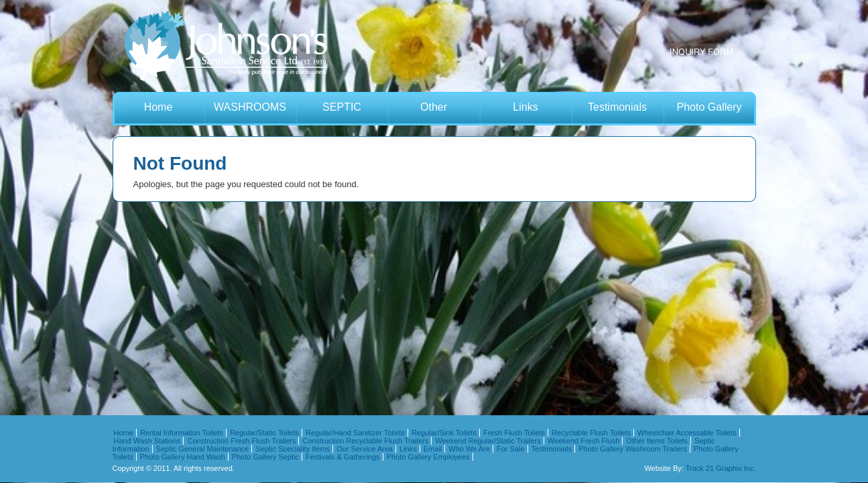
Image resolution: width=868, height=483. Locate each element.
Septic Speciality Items (293, 449)
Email (433, 449)
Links (525, 107)
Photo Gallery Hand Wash (183, 457)
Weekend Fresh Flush (583, 441)
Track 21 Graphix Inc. (721, 468)
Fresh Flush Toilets (514, 433)
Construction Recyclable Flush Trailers (366, 441)
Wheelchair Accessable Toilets (687, 433)
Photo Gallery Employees (428, 457)
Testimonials (617, 107)
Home (159, 107)
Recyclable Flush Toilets (591, 433)
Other (434, 107)
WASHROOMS (250, 107)
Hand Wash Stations (147, 441)
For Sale (511, 449)
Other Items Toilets (657, 441)
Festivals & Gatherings (343, 457)
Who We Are (469, 449)
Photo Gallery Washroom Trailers (633, 449)
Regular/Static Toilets (264, 433)
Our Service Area (365, 449)
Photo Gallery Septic (265, 457)
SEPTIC (342, 107)
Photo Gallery (709, 107)
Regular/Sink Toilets (444, 433)
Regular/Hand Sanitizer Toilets (355, 433)
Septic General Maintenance (203, 449)
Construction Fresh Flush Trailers (241, 441)
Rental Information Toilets (182, 433)
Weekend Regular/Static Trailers (488, 441)
